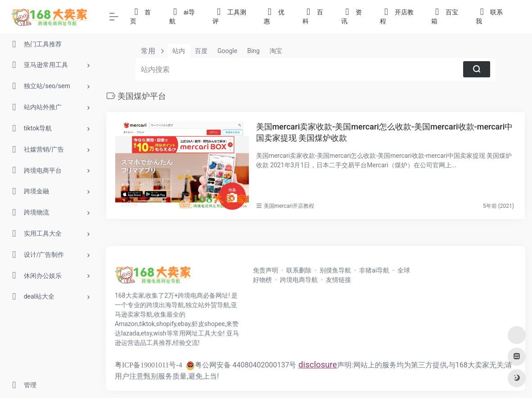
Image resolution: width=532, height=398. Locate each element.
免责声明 (266, 270)
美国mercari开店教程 (289, 206)
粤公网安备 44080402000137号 (241, 365)
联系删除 (299, 270)
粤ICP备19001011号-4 (149, 365)
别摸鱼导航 (335, 270)
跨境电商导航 (299, 280)
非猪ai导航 (374, 270)
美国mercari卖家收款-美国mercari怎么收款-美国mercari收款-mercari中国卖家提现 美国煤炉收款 (385, 132)
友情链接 (338, 280)
